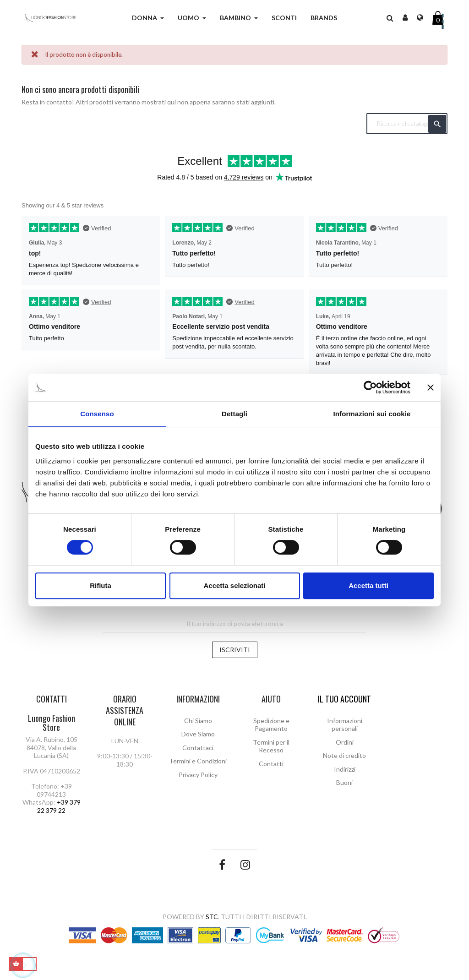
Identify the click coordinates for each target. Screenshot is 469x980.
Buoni (344, 782)
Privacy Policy (198, 775)
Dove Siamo (198, 734)
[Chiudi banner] (431, 387)
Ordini (345, 742)
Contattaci (198, 748)
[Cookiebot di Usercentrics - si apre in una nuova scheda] (370, 387)
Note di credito (344, 755)
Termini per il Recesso (271, 746)
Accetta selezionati (234, 585)
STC (212, 917)
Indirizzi (345, 769)
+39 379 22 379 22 (59, 806)
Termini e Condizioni (198, 761)
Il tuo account (344, 699)
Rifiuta (101, 585)
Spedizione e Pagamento (271, 725)
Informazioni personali (345, 725)
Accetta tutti (368, 585)
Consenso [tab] (97, 414)
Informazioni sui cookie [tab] (372, 414)
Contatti (271, 764)
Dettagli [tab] (234, 414)
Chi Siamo (198, 721)
